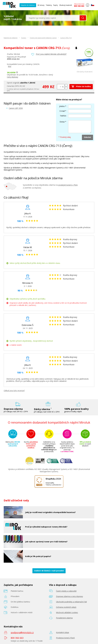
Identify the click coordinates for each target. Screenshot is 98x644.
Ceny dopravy (13, 77)
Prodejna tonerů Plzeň (65, 638)
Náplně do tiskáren (28, 5)
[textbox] (53, 18)
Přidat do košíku (81, 86)
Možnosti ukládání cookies (67, 612)
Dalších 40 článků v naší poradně (49, 571)
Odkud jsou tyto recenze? (14, 391)
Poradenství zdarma (64, 618)
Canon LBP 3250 (16, 108)
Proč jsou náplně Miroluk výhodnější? (51, 54)
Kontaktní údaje (63, 632)
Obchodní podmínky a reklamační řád (71, 602)
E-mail (62, 111)
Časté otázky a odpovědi (66, 591)
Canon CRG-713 (66, 38)
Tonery (24, 38)
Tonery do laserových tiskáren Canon (43, 38)
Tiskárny (49, 5)
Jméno (62, 106)
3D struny (41, 5)
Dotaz (62, 122)
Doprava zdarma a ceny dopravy (69, 596)
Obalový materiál (65, 5)
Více (10, 66)
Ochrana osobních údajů (66, 607)
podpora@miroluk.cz (22, 632)
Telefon (63, 116)
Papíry (56, 5)
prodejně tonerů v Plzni (68, 185)
